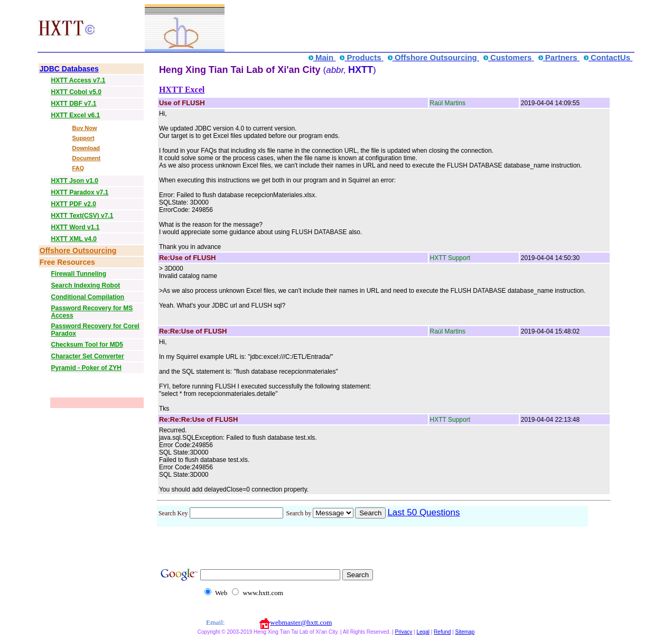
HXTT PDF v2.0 (74, 204)
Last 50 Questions (423, 512)
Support (83, 138)
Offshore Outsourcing (78, 251)
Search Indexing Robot (86, 285)
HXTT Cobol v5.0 (76, 92)
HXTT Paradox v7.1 (80, 192)
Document (86, 158)
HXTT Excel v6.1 (76, 115)
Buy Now (84, 128)
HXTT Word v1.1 (76, 227)
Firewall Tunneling (79, 274)
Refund (442, 632)
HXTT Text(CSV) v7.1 (82, 216)
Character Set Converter (88, 356)
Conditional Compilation (88, 297)
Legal (423, 632)
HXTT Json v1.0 (75, 181)
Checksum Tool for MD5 (87, 345)
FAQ (78, 168)
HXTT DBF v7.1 (74, 104)
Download (86, 148)
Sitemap (465, 632)
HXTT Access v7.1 (78, 80)
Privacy (404, 632)
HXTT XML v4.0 (74, 239)
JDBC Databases (69, 69)
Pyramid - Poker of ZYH (86, 368)
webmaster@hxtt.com (301, 622)
